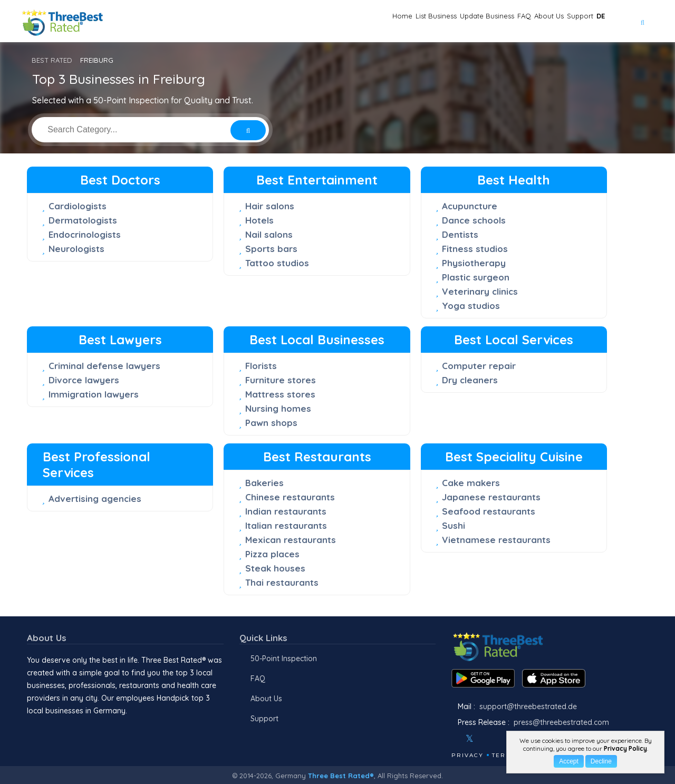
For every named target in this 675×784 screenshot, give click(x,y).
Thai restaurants (282, 582)
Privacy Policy (625, 748)
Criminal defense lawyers (104, 366)
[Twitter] (470, 739)
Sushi (454, 525)
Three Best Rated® (341, 776)
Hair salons (270, 206)
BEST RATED (52, 60)
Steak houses (275, 568)
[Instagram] (487, 739)
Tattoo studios (277, 263)
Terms (504, 755)
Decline (601, 761)
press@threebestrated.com (561, 722)
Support (560, 21)
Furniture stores (281, 380)
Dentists (460, 234)
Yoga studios (471, 306)
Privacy (467, 755)
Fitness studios (475, 249)
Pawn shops (271, 423)
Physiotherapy (474, 263)
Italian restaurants (286, 525)
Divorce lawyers (84, 380)
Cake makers (471, 483)
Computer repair (479, 366)
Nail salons (269, 234)
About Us (514, 21)
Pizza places (272, 554)
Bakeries (264, 483)
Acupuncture (470, 206)
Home (299, 21)
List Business (349, 21)
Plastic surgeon (476, 277)
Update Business (421, 21)
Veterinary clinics (480, 291)
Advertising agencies (95, 499)
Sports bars (271, 249)
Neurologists (76, 249)
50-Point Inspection (284, 659)
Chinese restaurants (290, 497)
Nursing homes (278, 408)
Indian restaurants (286, 511)
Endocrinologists (85, 234)
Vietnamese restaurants (496, 540)
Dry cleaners (470, 380)
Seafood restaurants (489, 511)
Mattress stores (280, 394)
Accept (569, 761)
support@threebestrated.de (528, 706)
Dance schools (474, 220)
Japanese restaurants (491, 497)
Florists (261, 366)
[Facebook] (452, 739)
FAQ (475, 21)
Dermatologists (83, 220)
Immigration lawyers (94, 394)
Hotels (259, 220)
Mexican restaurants (291, 540)
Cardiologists (78, 206)
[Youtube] (501, 739)
